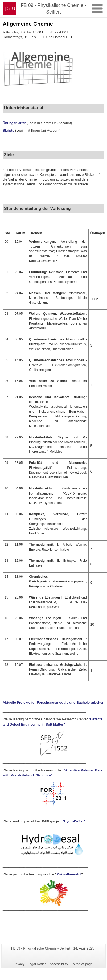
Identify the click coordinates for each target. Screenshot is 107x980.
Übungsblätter (15, 123)
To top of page (82, 964)
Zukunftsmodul (69, 874)
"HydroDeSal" (74, 821)
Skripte (8, 130)
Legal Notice (37, 964)
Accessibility (59, 964)
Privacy (19, 964)
